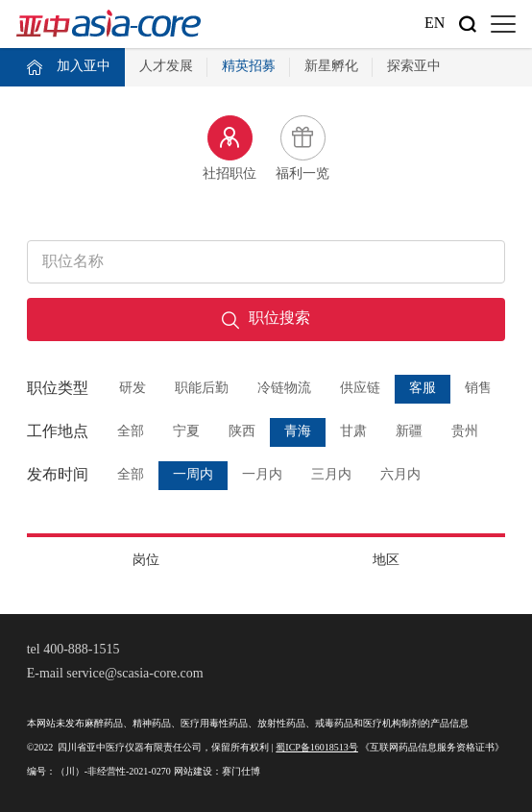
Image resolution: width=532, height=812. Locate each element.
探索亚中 (414, 67)
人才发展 (166, 67)
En (435, 24)
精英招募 (249, 67)
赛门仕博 (241, 772)
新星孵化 (331, 67)
